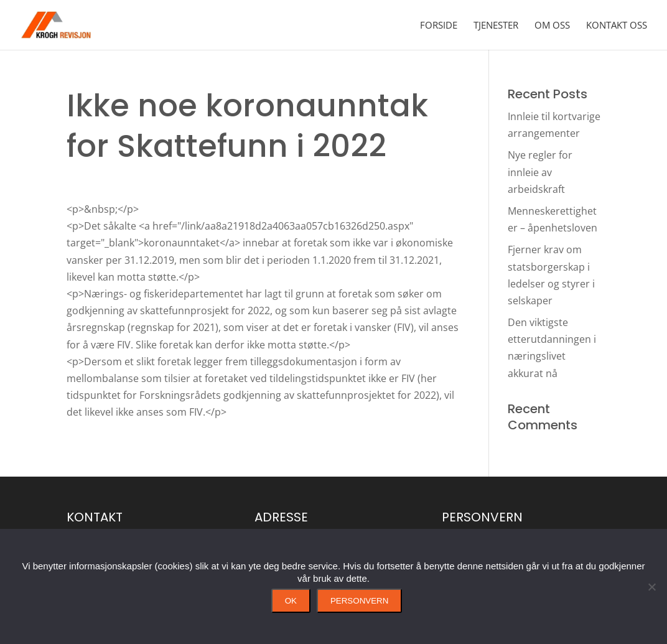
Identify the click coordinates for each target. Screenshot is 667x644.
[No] (651, 587)
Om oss (552, 26)
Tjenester (496, 26)
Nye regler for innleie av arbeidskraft (540, 172)
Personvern (359, 601)
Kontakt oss (617, 26)
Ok (291, 601)
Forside (439, 26)
